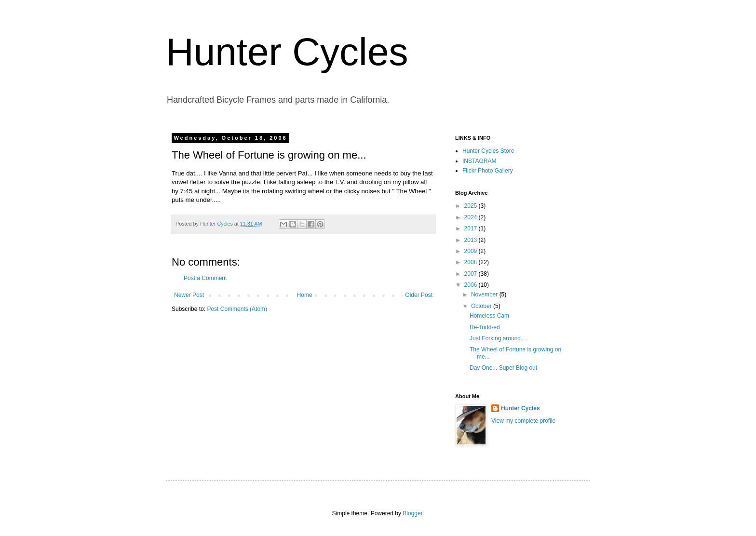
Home (305, 295)
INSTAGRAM (479, 161)
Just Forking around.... (498, 338)
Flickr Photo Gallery (488, 171)
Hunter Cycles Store (488, 151)
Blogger (412, 513)
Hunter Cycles (287, 52)
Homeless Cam (489, 316)
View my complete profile (523, 421)
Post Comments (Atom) (237, 309)
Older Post (419, 295)
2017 (472, 228)
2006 (472, 285)
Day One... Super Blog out (503, 368)
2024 (472, 217)
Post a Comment (205, 278)
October (482, 306)
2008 (472, 262)
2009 (472, 251)
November (485, 295)
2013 (472, 240)
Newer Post (189, 295)
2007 (472, 274)
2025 (472, 206)
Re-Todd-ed (485, 327)
